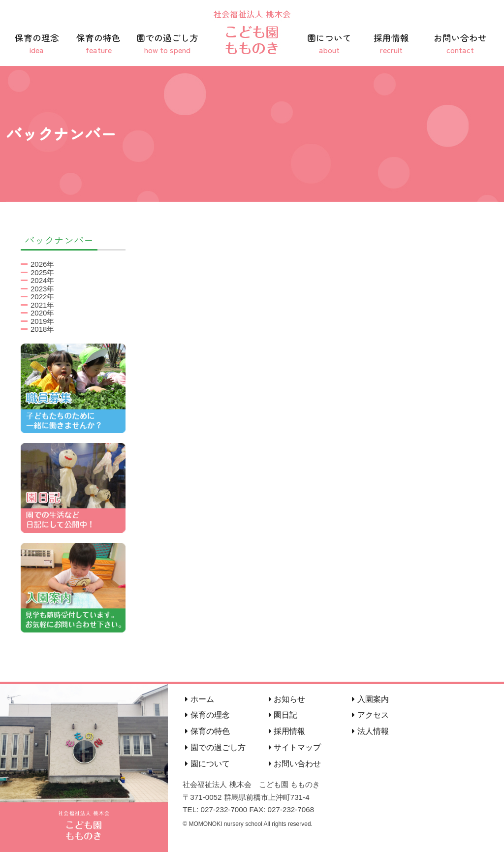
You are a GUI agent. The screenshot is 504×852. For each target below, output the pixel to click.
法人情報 (370, 731)
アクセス (370, 715)
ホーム (199, 699)
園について (329, 44)
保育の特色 (99, 44)
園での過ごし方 (167, 44)
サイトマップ (295, 747)
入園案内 (370, 699)
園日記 (283, 715)
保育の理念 (37, 44)
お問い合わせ (460, 44)
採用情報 (391, 44)
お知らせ (287, 699)
